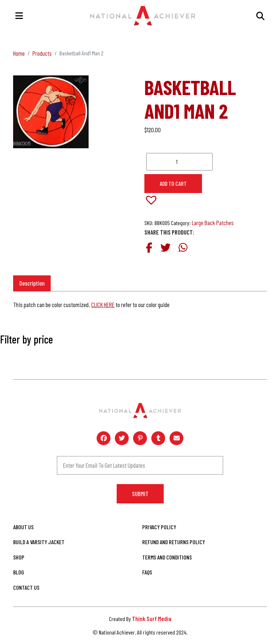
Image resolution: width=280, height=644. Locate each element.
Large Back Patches (213, 223)
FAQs (147, 572)
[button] (155, 204)
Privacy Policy (159, 527)
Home (19, 53)
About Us (23, 527)
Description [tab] (32, 283)
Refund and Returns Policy (174, 542)
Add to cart (173, 183)
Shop (19, 557)
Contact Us (26, 587)
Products (42, 53)
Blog (19, 572)
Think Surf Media (152, 619)
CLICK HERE (103, 305)
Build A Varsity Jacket (39, 542)
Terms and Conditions (167, 557)
